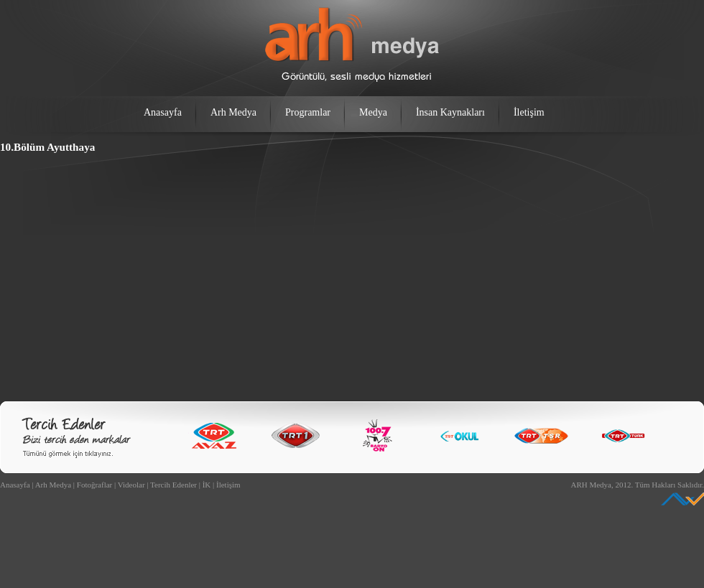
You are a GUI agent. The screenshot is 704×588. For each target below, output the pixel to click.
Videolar (131, 485)
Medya (373, 112)
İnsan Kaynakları (450, 112)
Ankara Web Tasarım (682, 499)
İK (207, 485)
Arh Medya (233, 112)
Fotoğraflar (94, 485)
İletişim (529, 112)
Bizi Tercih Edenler (76, 438)
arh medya (352, 45)
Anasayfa (163, 112)
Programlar (308, 112)
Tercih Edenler (173, 485)
